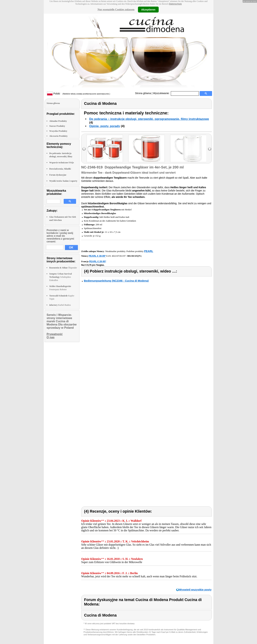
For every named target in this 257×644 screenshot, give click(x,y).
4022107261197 (119, 256)
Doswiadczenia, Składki (60, 169)
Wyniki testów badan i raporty (63, 181)
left (84, 149)
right (210, 149)
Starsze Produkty (57, 126)
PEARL (149, 251)
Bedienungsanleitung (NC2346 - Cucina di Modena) (116, 281)
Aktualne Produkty (58, 121)
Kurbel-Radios (60, 305)
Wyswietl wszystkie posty (195, 590)
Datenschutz (175, 4)
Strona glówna (143, 93)
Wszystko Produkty (58, 131)
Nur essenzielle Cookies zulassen (116, 9)
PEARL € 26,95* (98, 261)
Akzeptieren (148, 9)
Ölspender (63, 268)
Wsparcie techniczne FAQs (62, 163)
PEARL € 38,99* (97, 256)
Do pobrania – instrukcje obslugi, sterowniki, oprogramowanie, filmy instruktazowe (149, 119)
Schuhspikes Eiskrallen (61, 277)
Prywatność (55, 334)
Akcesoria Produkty (58, 136)
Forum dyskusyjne (58, 175)
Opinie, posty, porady (105, 126)
